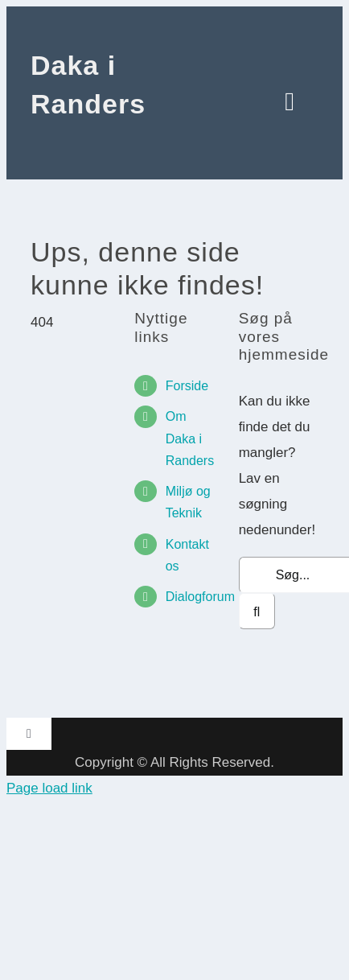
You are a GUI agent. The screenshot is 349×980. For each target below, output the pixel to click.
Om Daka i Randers (190, 438)
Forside (187, 386)
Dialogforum (200, 597)
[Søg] (257, 611)
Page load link (49, 788)
